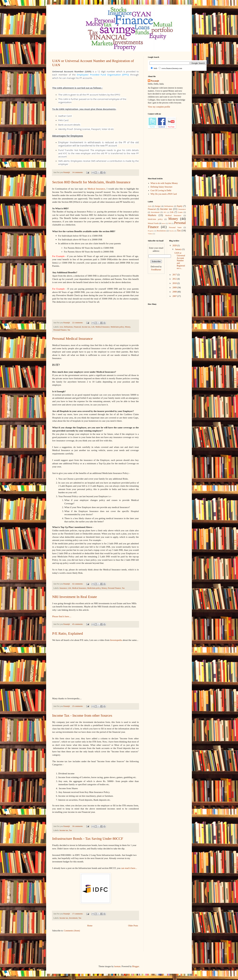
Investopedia (116, 640)
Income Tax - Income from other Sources (82, 715)
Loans (180, 212)
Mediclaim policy (117, 327)
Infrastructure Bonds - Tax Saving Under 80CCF (88, 839)
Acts (61, 327)
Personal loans (175, 227)
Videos (150, 234)
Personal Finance (60, 330)
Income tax (86, 327)
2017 (175, 275)
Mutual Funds (153, 223)
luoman (117, 966)
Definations (68, 327)
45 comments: (78, 624)
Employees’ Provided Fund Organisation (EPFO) (103, 75)
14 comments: (78, 172)
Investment (73, 918)
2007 (175, 296)
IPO (165, 212)
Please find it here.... (62, 616)
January (179, 249)
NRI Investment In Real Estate (75, 597)
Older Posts (133, 926)
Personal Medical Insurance (72, 339)
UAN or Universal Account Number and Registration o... (180, 261)
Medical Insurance (96, 189)
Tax (69, 330)
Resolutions (161, 231)
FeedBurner (156, 270)
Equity (180, 206)
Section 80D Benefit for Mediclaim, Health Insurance (91, 182)
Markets (152, 215)
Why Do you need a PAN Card (164, 194)
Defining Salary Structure (161, 187)
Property (151, 231)
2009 (175, 288)
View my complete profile (159, 107)
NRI (170, 223)
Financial (77, 327)
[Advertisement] (107, 944)
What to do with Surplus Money (164, 183)
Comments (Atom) (72, 931)
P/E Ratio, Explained (68, 633)
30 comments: (78, 826)
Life (93, 327)
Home (90, 926)
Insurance (63, 588)
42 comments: (78, 584)
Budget (158, 206)
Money (128, 327)
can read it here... (129, 868)
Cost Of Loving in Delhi (161, 190)
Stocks (172, 231)
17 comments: (78, 914)
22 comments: (78, 323)
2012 (175, 279)
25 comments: (78, 706)
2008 (175, 292)
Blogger (136, 966)
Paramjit (155, 81)
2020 (175, 246)
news (164, 223)
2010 (175, 283)
